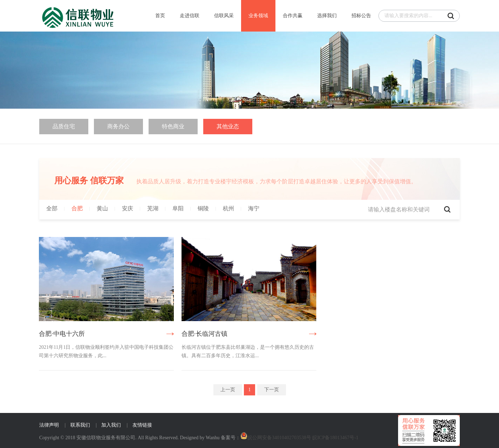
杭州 (228, 208)
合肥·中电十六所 (62, 334)
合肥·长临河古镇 (204, 334)
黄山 (102, 208)
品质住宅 (64, 126)
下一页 (272, 390)
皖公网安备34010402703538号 (279, 438)
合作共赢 (293, 16)
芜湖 (153, 208)
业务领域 (258, 16)
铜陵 (203, 208)
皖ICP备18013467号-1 (335, 438)
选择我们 (327, 16)
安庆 (128, 208)
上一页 (228, 390)
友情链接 (142, 425)
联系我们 (80, 425)
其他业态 (228, 126)
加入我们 (111, 425)
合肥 (77, 208)
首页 (160, 16)
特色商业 (173, 126)
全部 (52, 208)
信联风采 (224, 16)
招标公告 (361, 16)
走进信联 (190, 16)
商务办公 (118, 126)
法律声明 (49, 425)
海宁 (254, 208)
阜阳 (178, 208)
